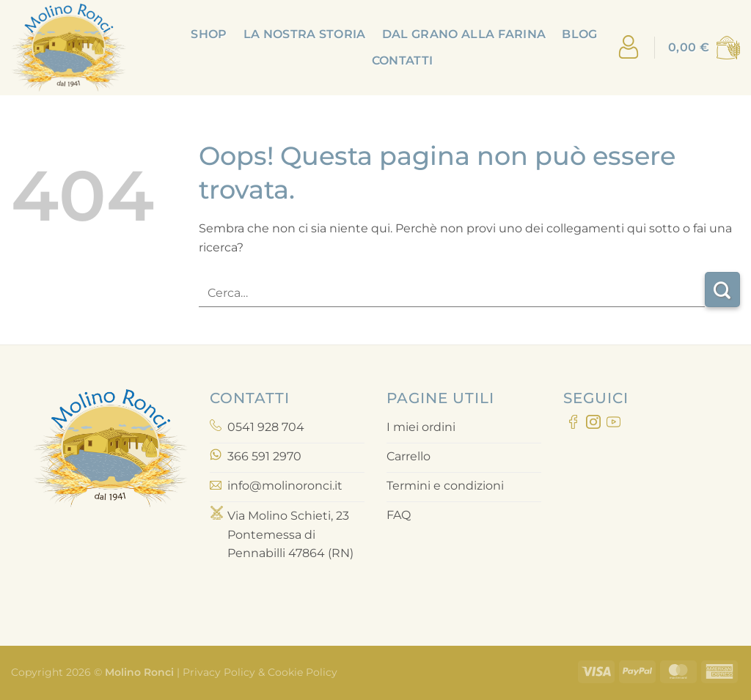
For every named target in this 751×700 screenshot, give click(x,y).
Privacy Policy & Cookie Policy (259, 672)
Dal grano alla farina (464, 34)
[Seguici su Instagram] (593, 424)
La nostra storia (305, 34)
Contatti (403, 60)
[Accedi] (629, 48)
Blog (579, 34)
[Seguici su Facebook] (573, 424)
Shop (209, 34)
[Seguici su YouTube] (613, 424)
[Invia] (722, 290)
